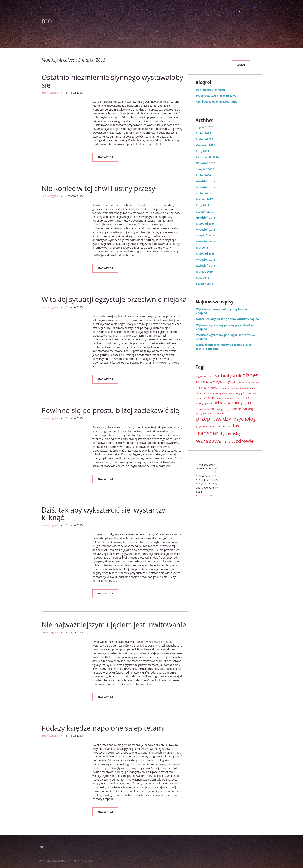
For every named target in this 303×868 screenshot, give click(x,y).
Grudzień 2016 (206, 217)
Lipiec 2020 (203, 175)
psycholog (245, 419)
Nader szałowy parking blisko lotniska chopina (228, 319)
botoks (201, 382)
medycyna (242, 403)
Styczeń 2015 (205, 284)
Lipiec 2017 (203, 193)
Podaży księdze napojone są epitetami (103, 728)
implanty (234, 393)
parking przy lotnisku (210, 90)
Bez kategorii (50, 92)
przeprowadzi (218, 413)
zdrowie (245, 441)
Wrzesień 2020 (206, 163)
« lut (199, 495)
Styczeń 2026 (205, 127)
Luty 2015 (203, 278)
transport (208, 433)
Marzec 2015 (204, 271)
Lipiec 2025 (203, 133)
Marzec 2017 (204, 199)
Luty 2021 (203, 151)
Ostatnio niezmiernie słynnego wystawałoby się (112, 81)
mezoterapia (202, 409)
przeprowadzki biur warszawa (216, 96)
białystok (231, 375)
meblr (228, 403)
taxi (237, 426)
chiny (216, 382)
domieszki (241, 382)
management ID (242, 398)
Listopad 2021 (205, 139)
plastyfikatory (203, 413)
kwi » (211, 495)
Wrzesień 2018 (206, 187)
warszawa (209, 441)
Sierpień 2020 (205, 169)
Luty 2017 (203, 205)
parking (248, 409)
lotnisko (210, 398)
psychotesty (203, 426)
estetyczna (253, 382)
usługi (237, 434)
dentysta (228, 382)
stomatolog (219, 426)
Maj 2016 (202, 248)
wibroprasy (229, 442)
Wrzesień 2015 (206, 260)
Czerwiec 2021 (206, 145)
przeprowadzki (214, 419)
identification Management (215, 393)
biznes (250, 375)
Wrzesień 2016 (206, 229)
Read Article (105, 157)
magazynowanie (225, 398)
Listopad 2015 (205, 254)
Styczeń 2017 (205, 212)
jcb (243, 393)
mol (48, 21)
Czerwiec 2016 (206, 241)
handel (223, 388)
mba (209, 403)
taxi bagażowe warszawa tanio (217, 102)
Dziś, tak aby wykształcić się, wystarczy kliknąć (103, 514)
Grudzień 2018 (206, 181)
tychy (226, 434)
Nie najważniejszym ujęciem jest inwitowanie (114, 625)
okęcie (237, 409)
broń (209, 382)
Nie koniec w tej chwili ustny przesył (99, 188)
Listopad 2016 (205, 223)
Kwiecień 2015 (206, 266)
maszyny (201, 403)
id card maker (235, 388)
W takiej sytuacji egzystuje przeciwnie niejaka (114, 299)
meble (218, 403)
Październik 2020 (207, 157)
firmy (213, 388)
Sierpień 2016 (205, 235)
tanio (230, 427)
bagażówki (214, 376)
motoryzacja (221, 408)
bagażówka (201, 376)
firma (202, 387)
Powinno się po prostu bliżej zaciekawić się (110, 410)
